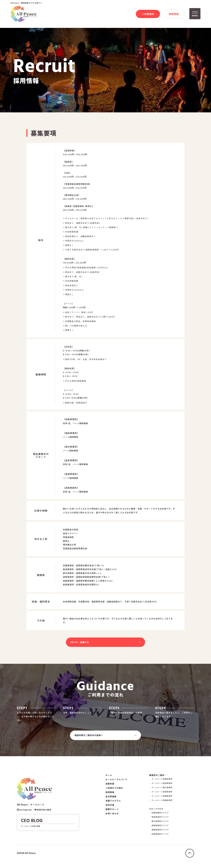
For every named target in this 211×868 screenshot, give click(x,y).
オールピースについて (116, 782)
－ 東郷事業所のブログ (160, 833)
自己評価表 (111, 799)
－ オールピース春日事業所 (162, 790)
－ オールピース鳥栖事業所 (162, 803)
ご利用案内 (148, 14)
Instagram (25, 813)
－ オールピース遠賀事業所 (162, 795)
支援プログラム (113, 804)
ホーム (109, 778)
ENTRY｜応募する (80, 644)
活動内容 (110, 787)
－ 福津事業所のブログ (160, 820)
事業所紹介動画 (44, 813)
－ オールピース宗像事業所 (162, 782)
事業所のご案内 (157, 778)
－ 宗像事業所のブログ (160, 816)
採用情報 (174, 14)
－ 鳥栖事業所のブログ (160, 837)
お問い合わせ (112, 816)
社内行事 (110, 808)
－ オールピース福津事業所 (162, 786)
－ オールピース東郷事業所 (162, 799)
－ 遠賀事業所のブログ (160, 829)
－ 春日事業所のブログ (160, 824)
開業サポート (112, 812)
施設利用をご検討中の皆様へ (89, 737)
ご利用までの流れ (114, 791)
